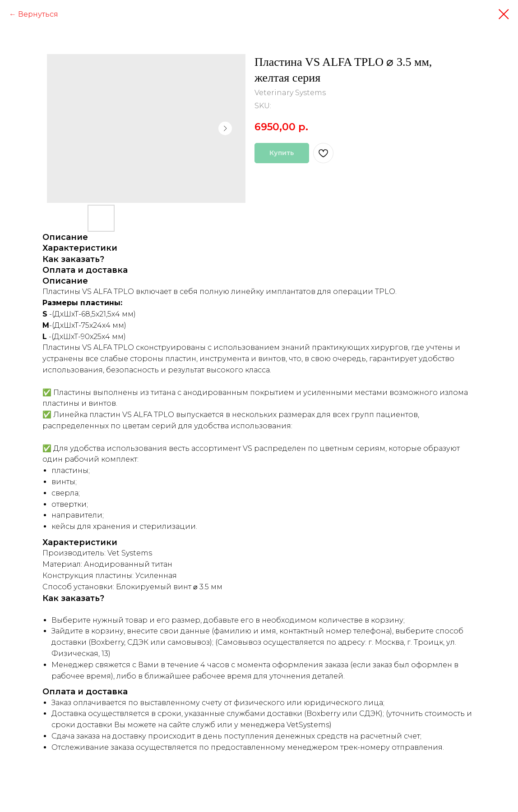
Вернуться (38, 14)
